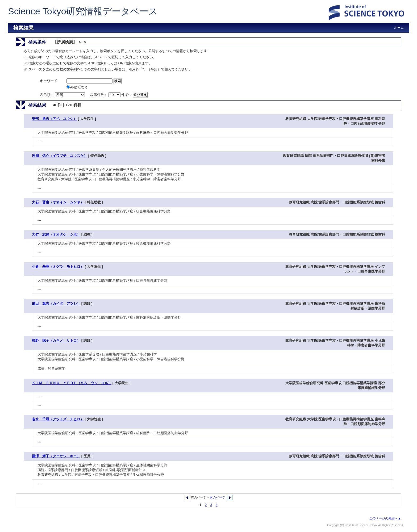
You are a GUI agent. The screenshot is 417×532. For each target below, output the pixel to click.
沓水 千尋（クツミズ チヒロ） (58, 419)
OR (83, 87)
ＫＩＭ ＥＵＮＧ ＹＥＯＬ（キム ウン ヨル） (72, 383)
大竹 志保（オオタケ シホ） (56, 234)
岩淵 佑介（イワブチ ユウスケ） (60, 156)
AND (72, 87)
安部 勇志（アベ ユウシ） (54, 119)
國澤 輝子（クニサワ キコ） (56, 456)
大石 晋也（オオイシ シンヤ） (58, 202)
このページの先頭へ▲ (385, 518)
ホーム (399, 28)
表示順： (63, 95)
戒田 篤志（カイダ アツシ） (56, 303)
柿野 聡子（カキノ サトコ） (56, 340)
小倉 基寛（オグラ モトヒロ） (58, 267)
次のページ (218, 497)
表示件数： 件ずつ (111, 95)
